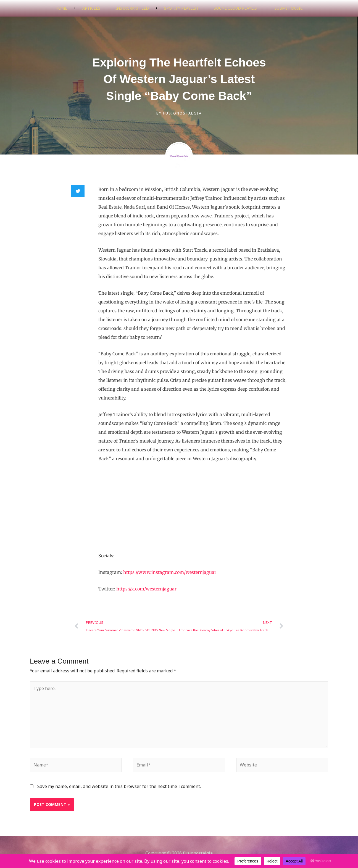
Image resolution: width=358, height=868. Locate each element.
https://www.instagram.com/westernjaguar (170, 572)
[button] (78, 191)
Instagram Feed (132, 8)
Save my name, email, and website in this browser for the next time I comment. (119, 786)
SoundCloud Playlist (237, 8)
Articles (91, 8)
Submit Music (289, 8)
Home (61, 8)
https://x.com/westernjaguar (146, 589)
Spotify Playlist (181, 8)
